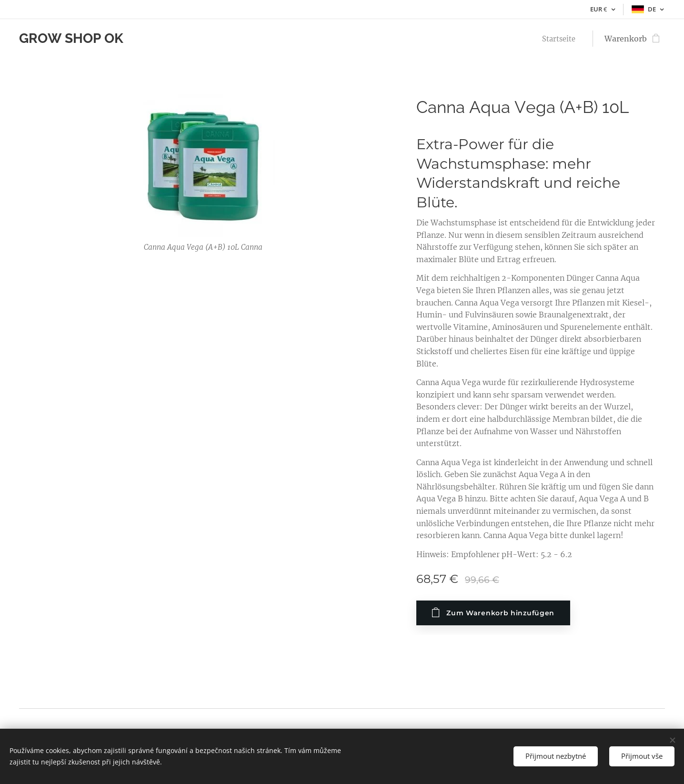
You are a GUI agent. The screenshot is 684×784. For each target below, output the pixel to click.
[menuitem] (559, 39)
